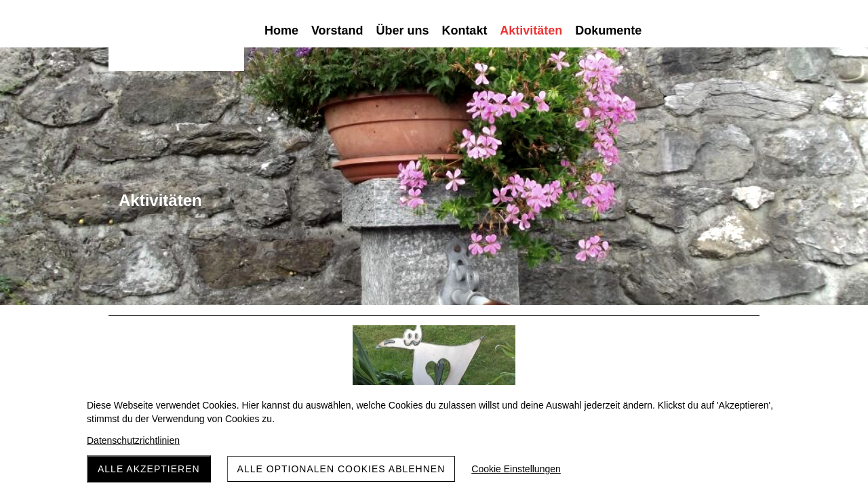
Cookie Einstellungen (516, 469)
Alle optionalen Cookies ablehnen (341, 469)
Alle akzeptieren (149, 469)
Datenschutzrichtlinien (133, 440)
